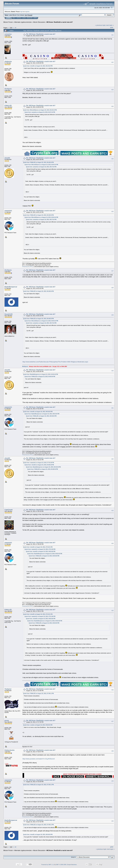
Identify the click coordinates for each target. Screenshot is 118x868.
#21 (112, 35)
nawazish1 (8, 211)
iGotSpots (8, 89)
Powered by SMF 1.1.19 (48, 865)
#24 (112, 106)
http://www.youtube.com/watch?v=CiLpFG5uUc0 (39, 759)
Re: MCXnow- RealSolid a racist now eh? (41, 34)
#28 (112, 288)
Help (14, 18)
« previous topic (100, 25)
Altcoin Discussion (39, 22)
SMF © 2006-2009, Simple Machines (66, 865)
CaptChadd (8, 510)
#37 (112, 721)
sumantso (8, 34)
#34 (112, 543)
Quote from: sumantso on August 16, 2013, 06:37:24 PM (40, 112)
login (22, 11)
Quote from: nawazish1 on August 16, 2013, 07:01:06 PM (39, 463)
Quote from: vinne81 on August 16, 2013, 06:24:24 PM (38, 66)
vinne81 (7, 158)
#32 (112, 459)
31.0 (26, 15)
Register (30, 18)
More (35, 18)
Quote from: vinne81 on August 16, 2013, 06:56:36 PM (38, 412)
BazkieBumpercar (11, 287)
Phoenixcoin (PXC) (28, 267)
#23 (112, 90)
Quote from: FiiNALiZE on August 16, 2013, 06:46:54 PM (38, 162)
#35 (112, 611)
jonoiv (7, 720)
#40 (112, 821)
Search (19, 18)
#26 (112, 211)
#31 (112, 408)
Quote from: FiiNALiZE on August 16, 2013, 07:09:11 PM (38, 693)
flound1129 (8, 314)
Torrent (30, 15)
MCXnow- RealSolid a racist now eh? (60, 22)
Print (112, 27)
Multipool (25, 366)
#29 (112, 315)
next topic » (110, 25)
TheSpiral (8, 689)
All (15, 28)
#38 (112, 751)
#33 (112, 511)
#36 (112, 690)
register (27, 11)
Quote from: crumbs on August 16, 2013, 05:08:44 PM (38, 725)
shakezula (8, 61)
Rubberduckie (10, 750)
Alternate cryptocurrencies (23, 22)
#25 (112, 159)
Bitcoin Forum (8, 22)
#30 (112, 371)
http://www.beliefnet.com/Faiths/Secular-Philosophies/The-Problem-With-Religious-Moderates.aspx (55, 362)
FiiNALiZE (8, 106)
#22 (112, 62)
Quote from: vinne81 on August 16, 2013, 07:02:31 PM (38, 547)
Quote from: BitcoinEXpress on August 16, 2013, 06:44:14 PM (40, 110)
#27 (112, 271)
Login (24, 18)
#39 (112, 781)
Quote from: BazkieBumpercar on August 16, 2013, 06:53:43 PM (41, 374)
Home (9, 18)
